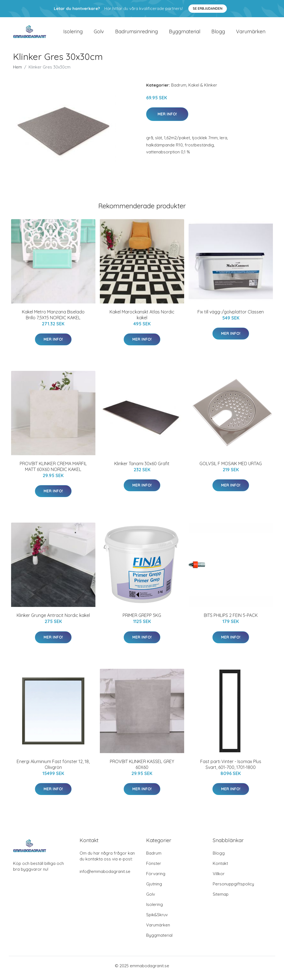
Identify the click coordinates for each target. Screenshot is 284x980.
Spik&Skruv (157, 919)
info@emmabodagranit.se (105, 876)
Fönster (154, 868)
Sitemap (221, 899)
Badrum (179, 90)
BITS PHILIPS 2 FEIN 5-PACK (231, 620)
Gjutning (154, 889)
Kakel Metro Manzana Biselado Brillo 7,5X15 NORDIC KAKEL (53, 319)
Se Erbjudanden (208, 8)
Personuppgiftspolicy (233, 889)
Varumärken (251, 34)
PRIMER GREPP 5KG (142, 620)
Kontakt (220, 868)
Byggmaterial (185, 34)
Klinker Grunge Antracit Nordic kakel (53, 620)
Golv (99, 34)
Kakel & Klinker (203, 90)
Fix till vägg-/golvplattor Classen (231, 316)
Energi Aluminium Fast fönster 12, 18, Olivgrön (53, 769)
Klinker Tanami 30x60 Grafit (142, 468)
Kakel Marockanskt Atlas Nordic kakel (142, 319)
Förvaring (156, 878)
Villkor (219, 878)
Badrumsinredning (136, 34)
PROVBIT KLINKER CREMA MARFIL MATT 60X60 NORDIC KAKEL (53, 471)
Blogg (218, 34)
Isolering (73, 34)
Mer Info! (167, 119)
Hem (17, 72)
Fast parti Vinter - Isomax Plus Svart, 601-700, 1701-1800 (231, 769)
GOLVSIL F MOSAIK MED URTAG (231, 468)
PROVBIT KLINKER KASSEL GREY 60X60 (142, 769)
